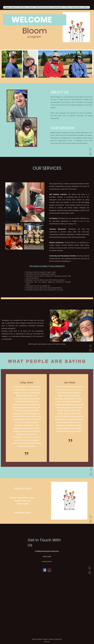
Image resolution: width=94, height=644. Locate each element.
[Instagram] (49, 570)
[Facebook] (45, 570)
